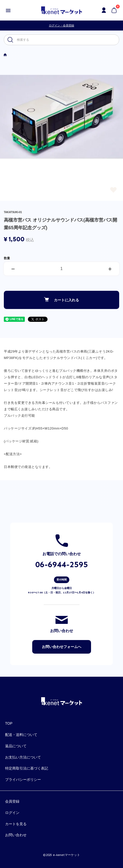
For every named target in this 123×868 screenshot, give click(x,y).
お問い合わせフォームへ (62, 647)
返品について (16, 746)
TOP (9, 723)
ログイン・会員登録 (61, 25)
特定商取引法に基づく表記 (27, 768)
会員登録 (12, 801)
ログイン (12, 813)
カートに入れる (61, 300)
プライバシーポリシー (23, 780)
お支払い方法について (23, 757)
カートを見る (16, 824)
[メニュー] (8, 10)
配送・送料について (21, 735)
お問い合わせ (16, 835)
